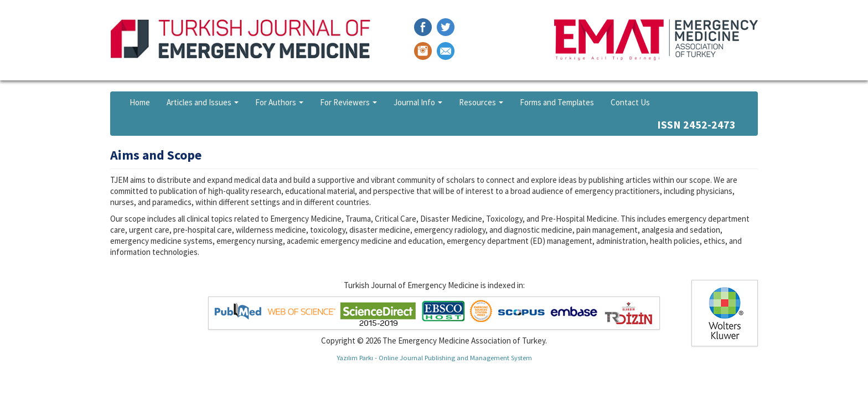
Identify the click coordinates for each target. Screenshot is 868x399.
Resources (481, 102)
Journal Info (418, 102)
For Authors (279, 102)
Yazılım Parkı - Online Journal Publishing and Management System (434, 357)
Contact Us (630, 102)
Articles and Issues (203, 102)
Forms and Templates (557, 102)
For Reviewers (348, 102)
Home (140, 102)
